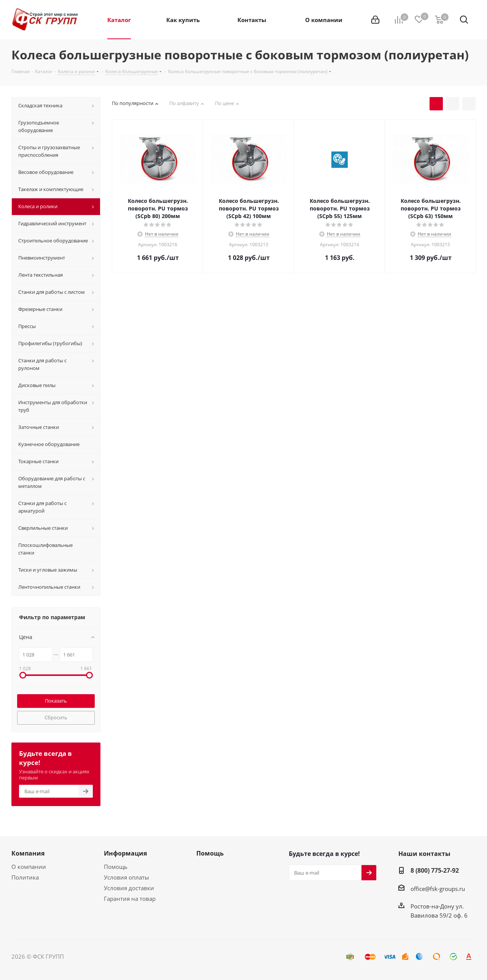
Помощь (116, 867)
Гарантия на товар (130, 899)
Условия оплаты (127, 877)
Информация (125, 853)
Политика (25, 877)
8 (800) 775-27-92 (435, 870)
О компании (29, 867)
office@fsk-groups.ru (438, 889)
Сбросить (56, 717)
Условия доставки (129, 888)
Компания (28, 853)
